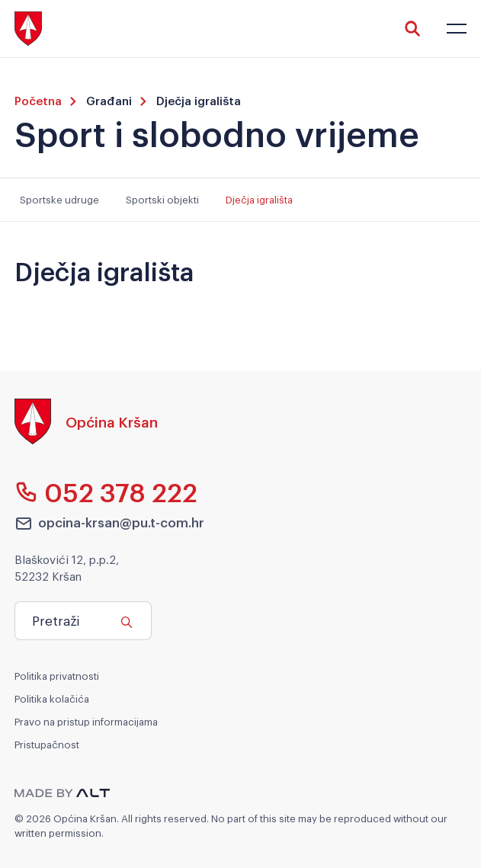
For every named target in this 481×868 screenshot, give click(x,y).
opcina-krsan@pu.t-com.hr (110, 523)
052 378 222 (106, 492)
